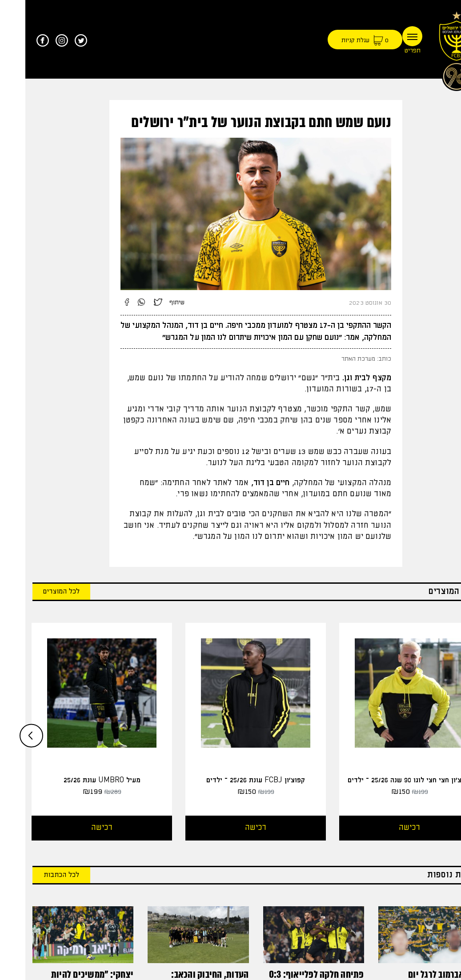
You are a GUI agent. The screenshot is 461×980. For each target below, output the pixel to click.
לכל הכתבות (36, 875)
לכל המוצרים (36, 592)
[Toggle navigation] (387, 36)
